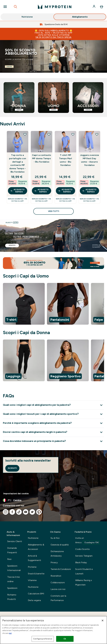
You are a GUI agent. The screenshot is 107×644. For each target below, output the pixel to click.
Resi (9, 559)
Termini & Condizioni (61, 569)
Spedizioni (12, 588)
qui (10, 633)
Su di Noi (55, 538)
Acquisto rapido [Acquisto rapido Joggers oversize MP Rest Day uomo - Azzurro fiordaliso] (89, 191)
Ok (65, 639)
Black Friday (81, 562)
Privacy (54, 562)
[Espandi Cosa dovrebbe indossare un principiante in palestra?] (53, 441)
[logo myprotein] (55, 7)
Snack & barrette (36, 574)
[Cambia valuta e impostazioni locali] (53, 500)
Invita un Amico (87, 541)
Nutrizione (27, 17)
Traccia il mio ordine (14, 579)
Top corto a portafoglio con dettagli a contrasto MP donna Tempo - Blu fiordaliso (18, 163)
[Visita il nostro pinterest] (39, 512)
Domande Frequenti (12, 550)
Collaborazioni (58, 582)
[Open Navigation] (5, 7)
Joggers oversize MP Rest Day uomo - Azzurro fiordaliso (89, 160)
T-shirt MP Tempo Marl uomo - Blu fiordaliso (65, 160)
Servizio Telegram (84, 556)
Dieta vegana (34, 600)
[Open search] (15, 7)
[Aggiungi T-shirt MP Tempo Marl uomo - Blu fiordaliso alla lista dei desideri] (73, 134)
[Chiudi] (103, 621)
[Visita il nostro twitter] (32, 512)
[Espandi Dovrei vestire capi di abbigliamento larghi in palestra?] (53, 432)
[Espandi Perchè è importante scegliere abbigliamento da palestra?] (53, 423)
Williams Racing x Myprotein (84, 582)
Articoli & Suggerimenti (34, 558)
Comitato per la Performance (58, 598)
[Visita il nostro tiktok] (19, 512)
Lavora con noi (58, 589)
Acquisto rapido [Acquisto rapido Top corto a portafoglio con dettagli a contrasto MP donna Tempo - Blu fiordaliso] (17, 191)
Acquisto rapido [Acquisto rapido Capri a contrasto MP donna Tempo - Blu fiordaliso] (41, 191)
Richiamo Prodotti (12, 597)
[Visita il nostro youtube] (26, 512)
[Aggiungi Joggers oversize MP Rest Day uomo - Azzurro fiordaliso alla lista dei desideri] (97, 134)
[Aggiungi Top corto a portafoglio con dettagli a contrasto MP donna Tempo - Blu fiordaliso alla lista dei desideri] (25, 134)
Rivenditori (56, 576)
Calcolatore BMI (36, 594)
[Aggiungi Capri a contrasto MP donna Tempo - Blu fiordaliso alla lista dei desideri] (49, 134)
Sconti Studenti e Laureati (84, 571)
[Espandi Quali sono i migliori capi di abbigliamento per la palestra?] (53, 405)
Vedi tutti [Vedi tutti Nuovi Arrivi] (54, 211)
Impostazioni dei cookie (16, 493)
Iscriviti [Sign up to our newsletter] (12, 468)
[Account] (94, 7)
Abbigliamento (80, 17)
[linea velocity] (53, 235)
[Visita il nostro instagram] (6, 512)
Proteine (32, 567)
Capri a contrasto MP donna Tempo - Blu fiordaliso (42, 158)
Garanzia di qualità (60, 545)
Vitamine (32, 580)
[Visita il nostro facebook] (12, 512)
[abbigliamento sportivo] (53, 56)
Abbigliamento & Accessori (36, 547)
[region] (53, 304)
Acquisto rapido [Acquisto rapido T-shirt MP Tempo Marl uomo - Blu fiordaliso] (65, 191)
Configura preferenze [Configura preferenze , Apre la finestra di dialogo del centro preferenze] (43, 639)
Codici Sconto (82, 549)
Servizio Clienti (15, 541)
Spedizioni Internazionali (14, 568)
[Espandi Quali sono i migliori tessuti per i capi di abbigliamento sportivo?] (53, 414)
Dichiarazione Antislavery (57, 554)
